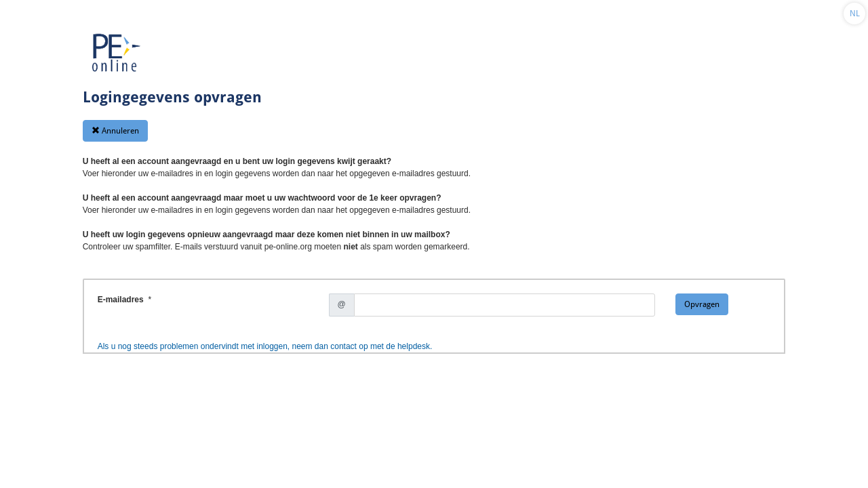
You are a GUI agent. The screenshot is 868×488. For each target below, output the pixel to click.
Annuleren (115, 131)
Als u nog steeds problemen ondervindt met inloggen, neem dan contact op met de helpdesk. (265, 346)
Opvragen (702, 304)
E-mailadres (122, 300)
